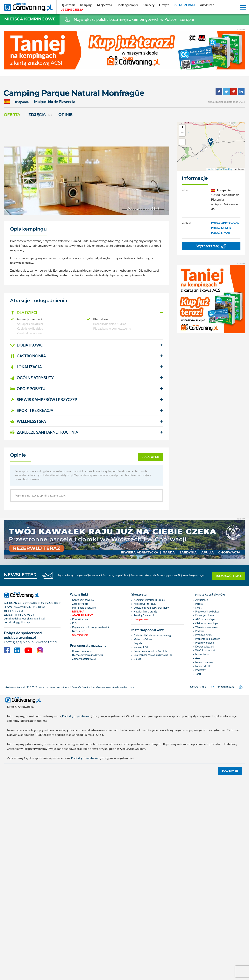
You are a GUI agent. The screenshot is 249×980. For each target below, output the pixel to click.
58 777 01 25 (16, 611)
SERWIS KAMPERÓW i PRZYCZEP (44, 399)
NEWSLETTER (20, 575)
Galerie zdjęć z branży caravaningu (153, 635)
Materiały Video (143, 639)
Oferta (12, 115)
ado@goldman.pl (21, 622)
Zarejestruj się (80, 604)
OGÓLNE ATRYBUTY (32, 378)
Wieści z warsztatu (206, 650)
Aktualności (202, 600)
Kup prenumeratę (82, 651)
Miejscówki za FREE (145, 604)
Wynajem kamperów (207, 627)
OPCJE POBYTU (28, 389)
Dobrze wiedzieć (204, 647)
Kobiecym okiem (205, 615)
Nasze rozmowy (204, 662)
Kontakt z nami (81, 619)
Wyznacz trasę (211, 246)
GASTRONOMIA (28, 356)
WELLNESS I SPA (28, 421)
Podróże (200, 631)
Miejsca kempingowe (30, 19)
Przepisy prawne (205, 643)
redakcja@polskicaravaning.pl (28, 619)
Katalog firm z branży (146, 612)
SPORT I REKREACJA (32, 410)
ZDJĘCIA (40, 115)
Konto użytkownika (83, 600)
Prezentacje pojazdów (207, 639)
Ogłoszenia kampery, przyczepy (151, 608)
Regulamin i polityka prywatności (90, 627)
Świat (198, 608)
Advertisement (83, 615)
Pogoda (138, 643)
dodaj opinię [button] (151, 457)
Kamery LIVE (141, 647)
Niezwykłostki (203, 666)
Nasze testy (202, 654)
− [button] (182, 133)
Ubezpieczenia (80, 635)
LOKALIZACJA (26, 367)
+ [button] (182, 127)
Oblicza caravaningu (206, 623)
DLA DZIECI (24, 312)
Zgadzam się (230, 771)
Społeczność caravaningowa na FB (153, 655)
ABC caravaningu (205, 619)
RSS (74, 623)
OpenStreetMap (225, 169)
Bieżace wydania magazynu (87, 655)
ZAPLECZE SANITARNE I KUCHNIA (44, 432)
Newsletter (78, 631)
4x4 (198, 658)
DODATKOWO (27, 345)
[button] (87, 313)
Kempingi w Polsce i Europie (149, 600)
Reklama (78, 612)
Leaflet (210, 169)
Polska (199, 604)
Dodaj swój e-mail (229, 575)
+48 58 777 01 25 (24, 615)
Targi (198, 674)
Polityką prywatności (85, 758)
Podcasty (200, 670)
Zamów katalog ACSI (84, 659)
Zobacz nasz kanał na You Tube (151, 651)
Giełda (137, 659)
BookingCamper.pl (144, 615)
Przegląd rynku (204, 635)
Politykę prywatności (76, 716)
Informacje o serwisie (84, 608)
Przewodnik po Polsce (207, 612)
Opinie (65, 115)
